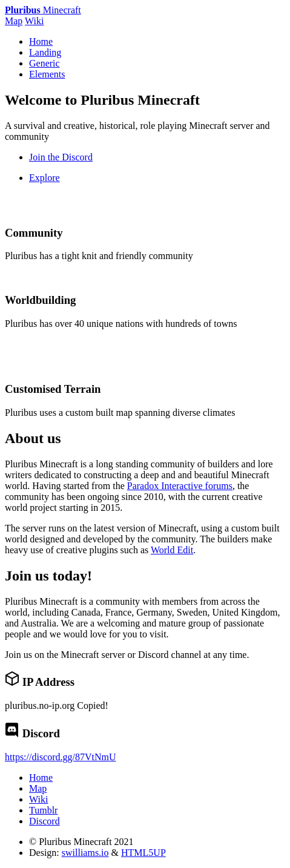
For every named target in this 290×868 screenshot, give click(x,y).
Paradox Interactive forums (180, 486)
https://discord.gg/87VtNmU (61, 757)
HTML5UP (143, 853)
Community (34, 233)
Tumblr (43, 810)
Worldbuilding (40, 300)
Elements (47, 74)
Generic (44, 63)
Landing (45, 52)
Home (41, 41)
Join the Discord (61, 157)
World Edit (172, 550)
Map (14, 21)
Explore (44, 178)
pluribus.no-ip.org (40, 705)
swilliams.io (85, 853)
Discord (44, 821)
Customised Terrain (53, 389)
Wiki (34, 21)
